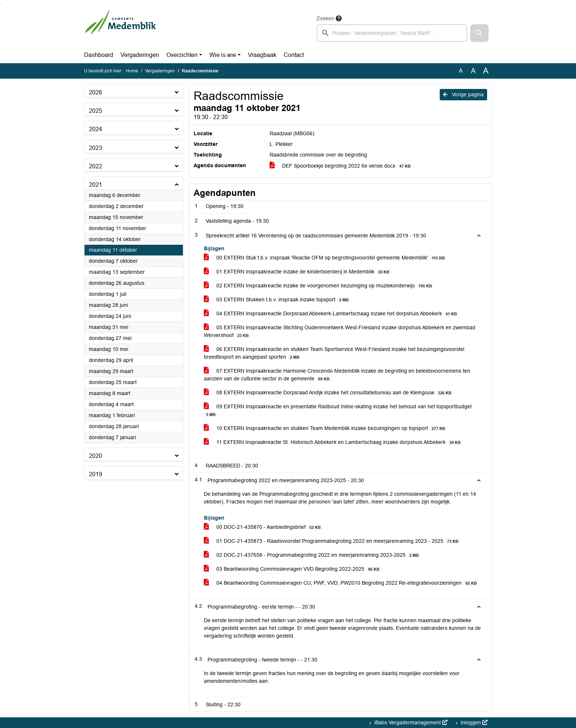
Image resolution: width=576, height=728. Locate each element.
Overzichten (182, 55)
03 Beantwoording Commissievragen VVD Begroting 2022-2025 (293, 569)
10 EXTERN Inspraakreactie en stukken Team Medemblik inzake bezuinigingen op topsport (326, 428)
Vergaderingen (140, 55)
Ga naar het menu (2, 5)
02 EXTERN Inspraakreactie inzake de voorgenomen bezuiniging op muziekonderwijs (319, 286)
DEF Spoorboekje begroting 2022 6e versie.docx (341, 166)
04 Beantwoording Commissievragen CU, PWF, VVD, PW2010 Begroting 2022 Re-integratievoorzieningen (342, 583)
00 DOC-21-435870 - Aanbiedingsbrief (264, 527)
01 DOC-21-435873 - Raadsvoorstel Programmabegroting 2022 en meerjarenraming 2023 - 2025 (332, 541)
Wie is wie (223, 55)
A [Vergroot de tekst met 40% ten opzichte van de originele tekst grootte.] (486, 71)
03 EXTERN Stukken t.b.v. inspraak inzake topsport (278, 300)
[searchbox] (392, 33)
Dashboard (99, 55)
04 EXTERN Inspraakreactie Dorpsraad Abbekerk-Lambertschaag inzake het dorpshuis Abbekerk (332, 314)
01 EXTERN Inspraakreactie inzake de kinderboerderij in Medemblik (298, 272)
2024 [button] (96, 129)
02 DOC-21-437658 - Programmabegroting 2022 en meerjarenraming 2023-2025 (313, 555)
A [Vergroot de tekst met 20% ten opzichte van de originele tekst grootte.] (473, 71)
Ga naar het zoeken (1, 5)
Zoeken (325, 18)
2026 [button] (96, 92)
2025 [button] (96, 111)
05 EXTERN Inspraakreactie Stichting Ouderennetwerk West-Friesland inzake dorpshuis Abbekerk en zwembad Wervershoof (340, 331)
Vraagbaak (262, 55)
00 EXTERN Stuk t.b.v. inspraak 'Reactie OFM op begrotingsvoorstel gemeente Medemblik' (326, 258)
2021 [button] (96, 185)
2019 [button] (96, 474)
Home (132, 71)
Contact (294, 55)
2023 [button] (96, 148)
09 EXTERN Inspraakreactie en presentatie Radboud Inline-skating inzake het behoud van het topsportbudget (338, 410)
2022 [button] (96, 166)
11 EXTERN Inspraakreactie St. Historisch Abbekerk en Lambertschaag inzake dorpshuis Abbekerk (334, 442)
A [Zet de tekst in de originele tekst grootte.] (461, 71)
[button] (479, 33)
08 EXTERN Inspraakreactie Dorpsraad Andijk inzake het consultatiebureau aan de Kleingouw (329, 393)
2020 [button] (96, 456)
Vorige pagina (463, 94)
